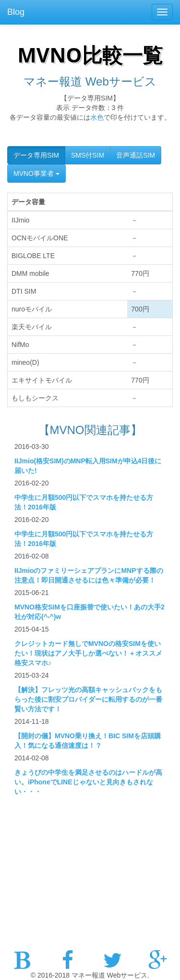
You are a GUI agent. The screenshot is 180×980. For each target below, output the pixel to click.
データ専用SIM (36, 155)
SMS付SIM (88, 155)
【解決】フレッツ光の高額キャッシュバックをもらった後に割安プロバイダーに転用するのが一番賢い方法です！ (88, 699)
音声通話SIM (136, 155)
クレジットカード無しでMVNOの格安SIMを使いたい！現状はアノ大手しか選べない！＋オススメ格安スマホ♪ (88, 653)
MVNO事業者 (36, 174)
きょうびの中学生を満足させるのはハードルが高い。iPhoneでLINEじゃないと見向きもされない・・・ (88, 782)
